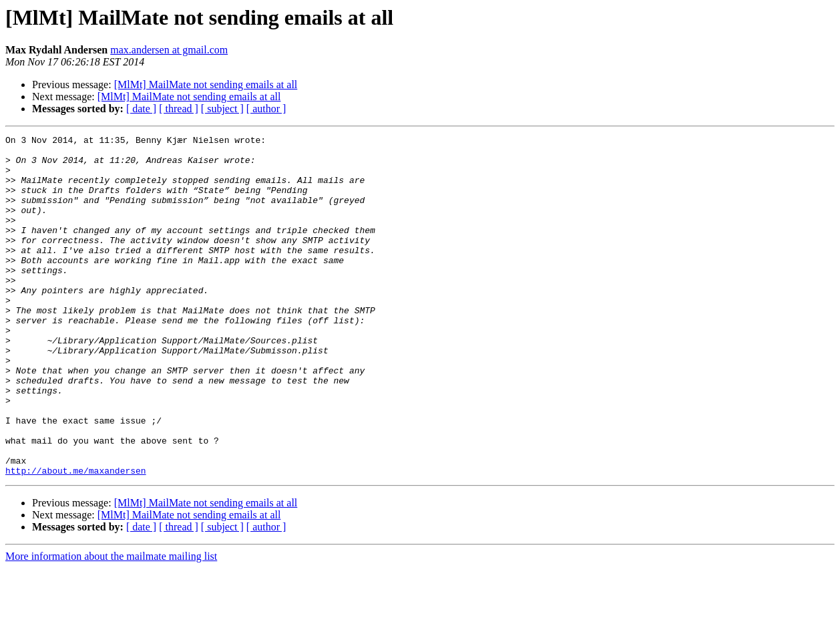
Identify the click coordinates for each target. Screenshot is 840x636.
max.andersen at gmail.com (169, 50)
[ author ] (266, 109)
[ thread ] (179, 109)
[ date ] (141, 109)
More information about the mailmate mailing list (111, 624)
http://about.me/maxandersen (76, 538)
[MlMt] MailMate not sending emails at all (206, 85)
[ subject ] (222, 109)
